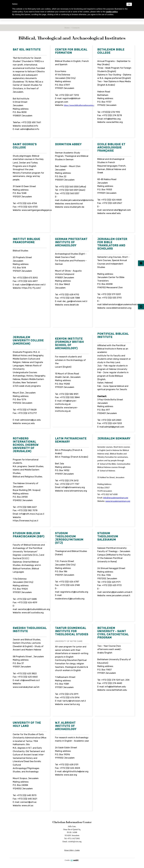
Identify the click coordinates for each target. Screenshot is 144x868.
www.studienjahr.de (74, 207)
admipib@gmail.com (114, 427)
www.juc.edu (28, 423)
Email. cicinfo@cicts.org (72, 841)
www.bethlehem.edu (117, 690)
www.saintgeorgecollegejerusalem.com (41, 210)
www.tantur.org (72, 704)
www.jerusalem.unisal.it (118, 595)
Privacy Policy (69, 850)
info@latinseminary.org (73, 487)
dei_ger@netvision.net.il (75, 301)
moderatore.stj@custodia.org (70, 599)
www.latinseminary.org (75, 491)
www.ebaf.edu (113, 213)
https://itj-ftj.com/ (31, 288)
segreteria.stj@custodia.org (74, 592)
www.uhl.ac (28, 806)
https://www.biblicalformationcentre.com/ (81, 105)
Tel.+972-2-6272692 (72, 838)
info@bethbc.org (112, 119)
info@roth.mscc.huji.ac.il (32, 514)
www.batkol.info (30, 126)
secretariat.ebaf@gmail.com (117, 210)
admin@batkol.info (30, 129)
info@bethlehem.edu (115, 687)
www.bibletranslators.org (119, 308)
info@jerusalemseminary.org (116, 498)
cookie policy (112, 12)
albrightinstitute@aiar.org (75, 771)
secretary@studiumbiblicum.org (34, 609)
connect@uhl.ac (28, 802)
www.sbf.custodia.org (33, 613)
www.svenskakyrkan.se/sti (26, 687)
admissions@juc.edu (31, 420)
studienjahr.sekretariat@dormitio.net (79, 200)
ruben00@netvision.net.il (33, 285)
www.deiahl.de (71, 305)
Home (67, 28)
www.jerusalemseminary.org (118, 501)
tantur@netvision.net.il (74, 701)
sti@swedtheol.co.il (30, 680)
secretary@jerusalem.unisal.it (117, 592)
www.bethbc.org (114, 122)
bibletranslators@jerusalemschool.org (122, 304)
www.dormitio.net (74, 204)
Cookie (77, 850)
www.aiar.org (70, 775)
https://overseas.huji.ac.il (25, 521)
